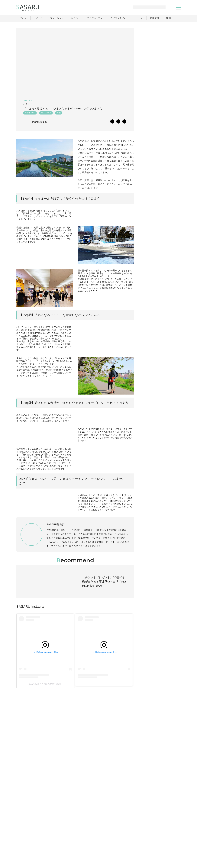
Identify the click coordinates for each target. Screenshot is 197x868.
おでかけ (121, 844)
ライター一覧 (168, 844)
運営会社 (135, 850)
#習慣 (59, 113)
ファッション (105, 844)
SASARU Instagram (31, 667)
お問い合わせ (169, 850)
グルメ (91, 844)
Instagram (171, 302)
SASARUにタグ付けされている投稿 (36, 732)
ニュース (153, 844)
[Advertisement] (160, 45)
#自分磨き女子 (30, 113)
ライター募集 (151, 850)
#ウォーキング (46, 113)
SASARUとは (120, 850)
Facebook (160, 302)
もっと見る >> (170, 184)
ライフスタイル (137, 844)
